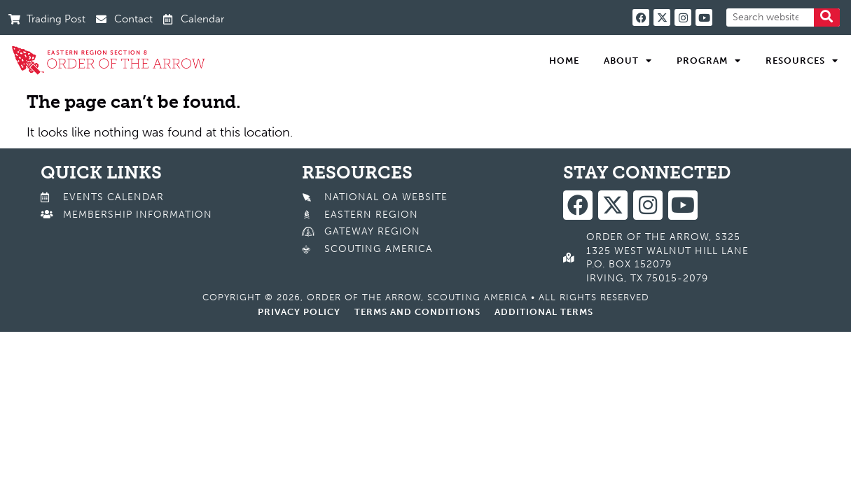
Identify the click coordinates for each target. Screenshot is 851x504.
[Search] (826, 17)
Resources (802, 61)
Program (709, 61)
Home (564, 61)
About (628, 61)
